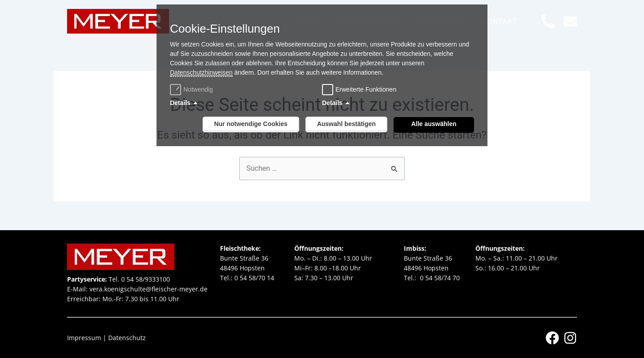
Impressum (84, 338)
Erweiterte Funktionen (366, 89)
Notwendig (193, 89)
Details (180, 103)
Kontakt (499, 21)
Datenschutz (127, 338)
